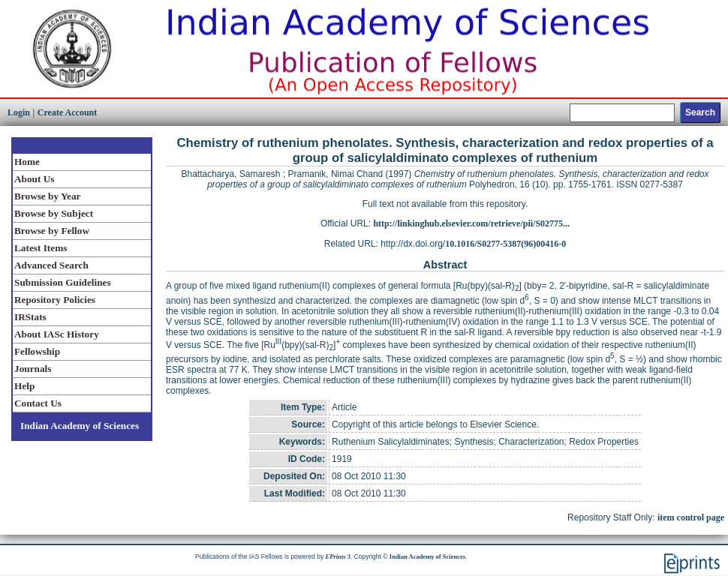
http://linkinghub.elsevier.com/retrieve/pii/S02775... (471, 223)
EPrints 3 (338, 556)
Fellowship (37, 351)
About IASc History (57, 334)
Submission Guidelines (63, 282)
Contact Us (38, 403)
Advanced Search (51, 265)
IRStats (30, 317)
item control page (691, 517)
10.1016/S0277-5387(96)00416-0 (505, 244)
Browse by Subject (54, 213)
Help (24, 386)
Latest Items (41, 248)
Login (19, 112)
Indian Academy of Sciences (80, 426)
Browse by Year (47, 196)
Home (27, 162)
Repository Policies (55, 300)
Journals (33, 369)
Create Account (67, 112)
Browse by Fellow (52, 231)
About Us (34, 179)
